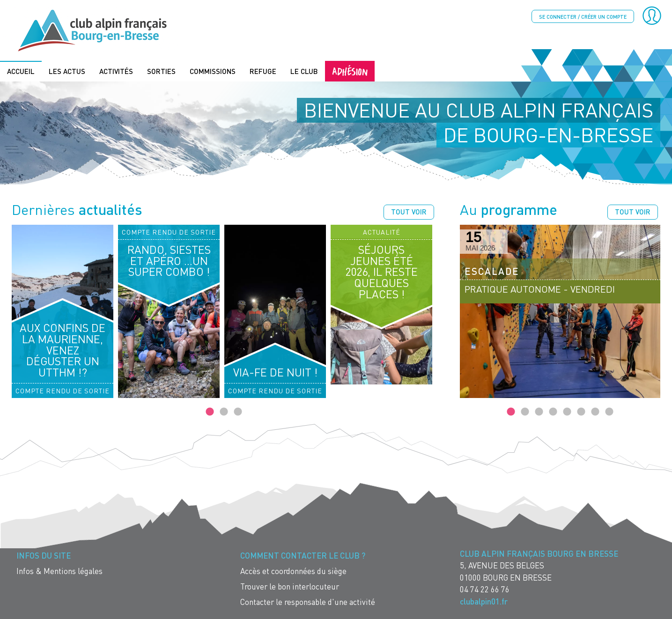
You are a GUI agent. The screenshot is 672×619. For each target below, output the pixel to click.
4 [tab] (553, 412)
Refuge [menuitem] (263, 71)
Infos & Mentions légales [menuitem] (59, 571)
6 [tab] (581, 412)
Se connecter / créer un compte (583, 17)
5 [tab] (567, 412)
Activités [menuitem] (116, 71)
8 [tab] (609, 412)
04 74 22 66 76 (485, 589)
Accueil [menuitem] (21, 71)
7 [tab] (595, 412)
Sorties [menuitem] (161, 71)
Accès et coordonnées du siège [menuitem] (293, 571)
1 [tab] (210, 412)
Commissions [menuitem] (213, 71)
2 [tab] (224, 412)
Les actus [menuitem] (67, 71)
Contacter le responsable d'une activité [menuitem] (308, 602)
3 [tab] (238, 412)
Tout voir (409, 212)
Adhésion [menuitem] (350, 71)
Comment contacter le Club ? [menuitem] (303, 556)
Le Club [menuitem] (304, 71)
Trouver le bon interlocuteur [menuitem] (290, 586)
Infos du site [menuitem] (44, 556)
